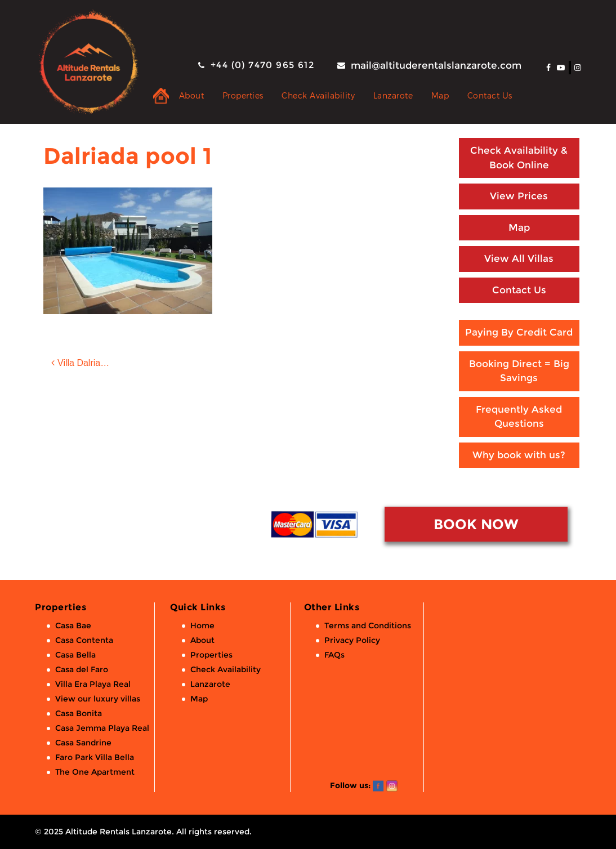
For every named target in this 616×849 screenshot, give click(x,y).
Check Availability (318, 95)
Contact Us (490, 95)
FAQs (334, 655)
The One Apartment (95, 772)
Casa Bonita (79, 713)
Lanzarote (393, 95)
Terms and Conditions (368, 625)
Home (202, 625)
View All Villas (519, 258)
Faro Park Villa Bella (95, 757)
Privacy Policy (352, 640)
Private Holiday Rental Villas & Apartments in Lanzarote (161, 96)
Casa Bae (73, 625)
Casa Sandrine (83, 743)
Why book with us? (519, 455)
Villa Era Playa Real (93, 684)
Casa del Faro (82, 669)
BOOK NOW (476, 524)
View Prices (519, 196)
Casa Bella (75, 655)
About (192, 95)
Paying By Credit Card (519, 332)
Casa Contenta (84, 640)
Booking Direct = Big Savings (519, 371)
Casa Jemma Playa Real (102, 728)
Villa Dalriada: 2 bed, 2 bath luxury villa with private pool (93, 363)
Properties (243, 95)
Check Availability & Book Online (519, 158)
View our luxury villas (98, 699)
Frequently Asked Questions (519, 417)
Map (440, 95)
